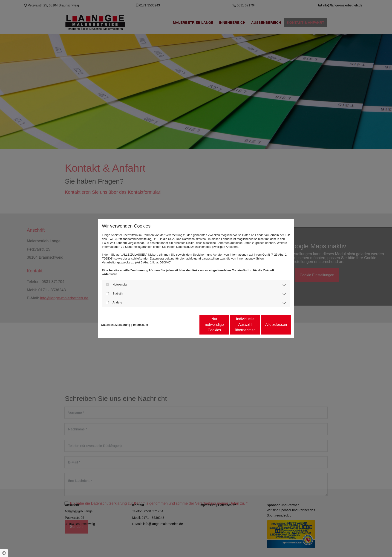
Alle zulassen (270, 325)
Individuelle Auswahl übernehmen (226, 325)
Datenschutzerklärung (115, 325)
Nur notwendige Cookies (182, 325)
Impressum (141, 325)
